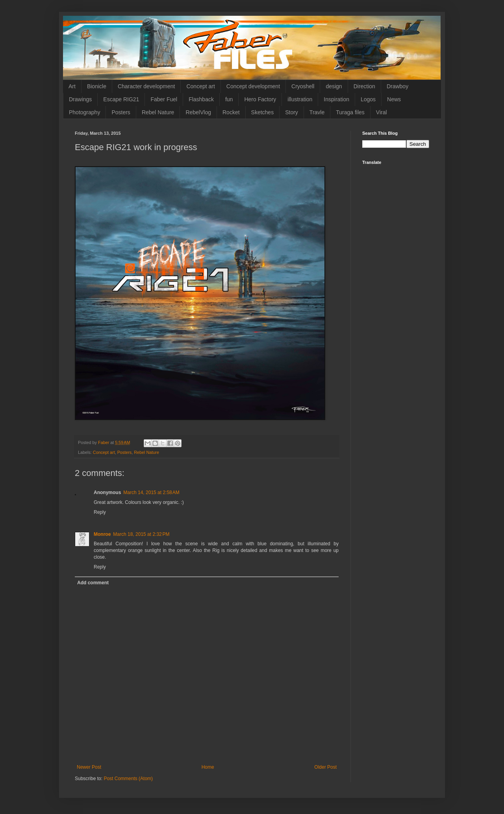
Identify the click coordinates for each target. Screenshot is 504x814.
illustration (300, 99)
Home (208, 767)
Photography (84, 112)
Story (292, 112)
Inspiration (336, 99)
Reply (100, 512)
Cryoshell (303, 86)
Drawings (80, 99)
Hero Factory (260, 99)
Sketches (263, 112)
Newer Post (89, 767)
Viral (382, 112)
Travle (317, 112)
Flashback (201, 99)
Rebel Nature (158, 112)
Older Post (325, 767)
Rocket (231, 112)
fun (229, 99)
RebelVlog (198, 112)
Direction (364, 86)
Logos (368, 99)
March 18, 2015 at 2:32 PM (141, 534)
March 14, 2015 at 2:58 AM (151, 492)
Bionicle (97, 86)
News (394, 99)
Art (72, 86)
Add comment (93, 583)
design (334, 86)
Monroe (102, 534)
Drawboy (397, 86)
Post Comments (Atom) (128, 779)
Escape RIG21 (121, 99)
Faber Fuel (164, 99)
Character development (146, 86)
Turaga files (350, 112)
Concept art (200, 86)
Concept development (253, 86)
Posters (121, 112)
